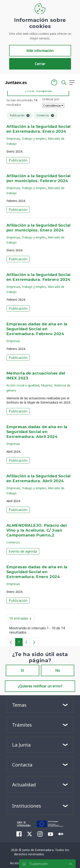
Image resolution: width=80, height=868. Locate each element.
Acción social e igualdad (23, 385)
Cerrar (40, 64)
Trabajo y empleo (34, 139)
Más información (40, 51)
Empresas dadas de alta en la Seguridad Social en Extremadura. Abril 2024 (37, 432)
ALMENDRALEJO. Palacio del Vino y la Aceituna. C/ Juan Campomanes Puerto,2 (36, 531)
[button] (54, 82)
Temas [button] (19, 705)
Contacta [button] (22, 765)
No (58, 670)
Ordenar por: (51, 99)
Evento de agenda (23, 551)
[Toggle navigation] (33, 82)
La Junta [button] (21, 745)
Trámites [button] (22, 725)
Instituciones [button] (27, 806)
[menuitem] (19, 834)
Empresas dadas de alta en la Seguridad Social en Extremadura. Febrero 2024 (37, 329)
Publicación (18, 160)
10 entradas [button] (22, 619)
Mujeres (47, 385)
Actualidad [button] (24, 784)
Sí (22, 670)
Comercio (13, 542)
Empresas (13, 139)
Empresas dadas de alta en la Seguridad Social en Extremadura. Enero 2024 (37, 572)
